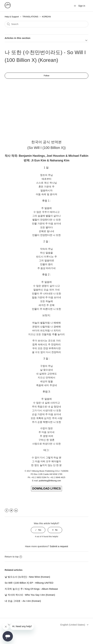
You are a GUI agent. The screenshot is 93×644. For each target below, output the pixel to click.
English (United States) (73, 625)
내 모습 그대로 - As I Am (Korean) (23, 601)
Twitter (11, 510)
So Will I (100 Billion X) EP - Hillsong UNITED (29, 583)
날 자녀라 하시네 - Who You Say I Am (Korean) (30, 595)
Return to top (13, 557)
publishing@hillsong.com (50, 481)
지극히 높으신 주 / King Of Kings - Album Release (31, 589)
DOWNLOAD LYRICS (46, 489)
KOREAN (46, 17)
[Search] (46, 24)
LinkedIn (16, 510)
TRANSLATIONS (30, 17)
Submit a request (59, 546)
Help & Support (12, 17)
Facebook (7, 510)
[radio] (38, 530)
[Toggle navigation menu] (75, 6)
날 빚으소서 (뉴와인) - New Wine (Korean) (27, 577)
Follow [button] (46, 76)
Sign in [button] (82, 6)
